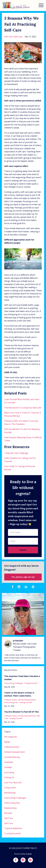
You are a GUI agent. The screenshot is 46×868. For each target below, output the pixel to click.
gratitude (9, 762)
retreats (8, 813)
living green (10, 788)
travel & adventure (13, 828)
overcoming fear (11, 702)
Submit (23, 550)
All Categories (11, 737)
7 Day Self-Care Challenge (16, 453)
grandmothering (12, 757)
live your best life (13, 783)
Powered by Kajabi (23, 854)
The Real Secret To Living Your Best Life (23, 408)
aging (7, 742)
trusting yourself (31, 683)
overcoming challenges (14, 683)
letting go (9, 777)
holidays (8, 767)
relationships (11, 808)
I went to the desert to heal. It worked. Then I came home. (19, 694)
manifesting (10, 793)
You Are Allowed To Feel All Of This (22, 712)
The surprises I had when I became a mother (22, 678)
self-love (18, 37)
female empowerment (27, 700)
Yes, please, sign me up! (23, 577)
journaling (9, 772)
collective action (11, 700)
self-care (9, 37)
